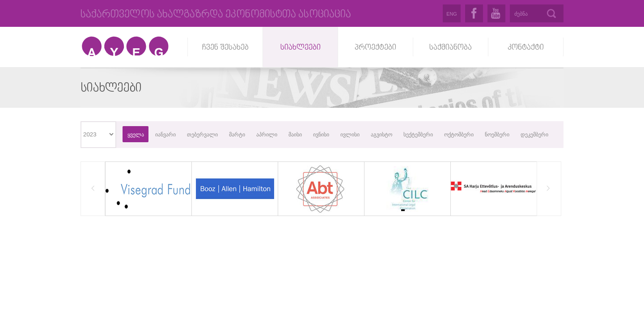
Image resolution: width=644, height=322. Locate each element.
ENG (451, 14)
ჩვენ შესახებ (225, 48)
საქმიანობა (451, 48)
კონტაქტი (526, 48)
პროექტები (375, 48)
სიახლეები (301, 48)
